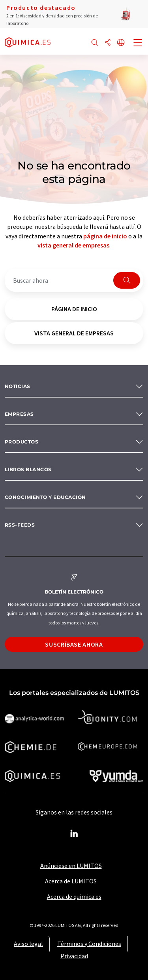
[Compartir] (108, 43)
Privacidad (74, 956)
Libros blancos (28, 469)
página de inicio (105, 236)
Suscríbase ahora (74, 644)
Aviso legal (28, 944)
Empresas (19, 414)
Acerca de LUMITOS (71, 881)
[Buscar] (95, 43)
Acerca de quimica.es (74, 896)
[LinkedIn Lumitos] (74, 834)
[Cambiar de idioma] (121, 43)
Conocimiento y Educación (45, 497)
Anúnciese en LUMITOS (71, 866)
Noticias (18, 386)
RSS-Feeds (20, 525)
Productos (22, 442)
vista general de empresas (73, 245)
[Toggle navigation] (138, 44)
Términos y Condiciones (89, 944)
